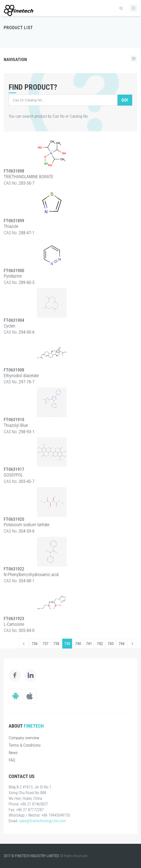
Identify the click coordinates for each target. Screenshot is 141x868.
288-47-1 (27, 233)
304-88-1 (27, 581)
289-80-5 (27, 282)
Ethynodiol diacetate (21, 376)
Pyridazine (13, 276)
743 (111, 644)
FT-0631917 (14, 469)
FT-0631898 (14, 171)
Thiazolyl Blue (16, 425)
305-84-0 (27, 630)
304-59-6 (27, 531)
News (13, 753)
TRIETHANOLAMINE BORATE (29, 177)
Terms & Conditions (25, 745)
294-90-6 (27, 332)
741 (89, 644)
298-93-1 (27, 432)
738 (56, 644)
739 (67, 644)
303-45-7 (27, 481)
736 (35, 644)
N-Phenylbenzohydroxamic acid (31, 575)
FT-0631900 (14, 271)
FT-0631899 (14, 221)
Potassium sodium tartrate (27, 525)
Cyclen (10, 326)
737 (45, 644)
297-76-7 (27, 382)
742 (100, 644)
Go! (125, 100)
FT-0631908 (14, 370)
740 (78, 644)
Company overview (24, 738)
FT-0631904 (14, 320)
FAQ (12, 760)
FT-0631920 (14, 519)
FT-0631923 (14, 618)
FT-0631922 (14, 569)
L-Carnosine (14, 624)
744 (121, 644)
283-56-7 (27, 183)
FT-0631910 (14, 420)
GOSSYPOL (13, 475)
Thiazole (11, 226)
